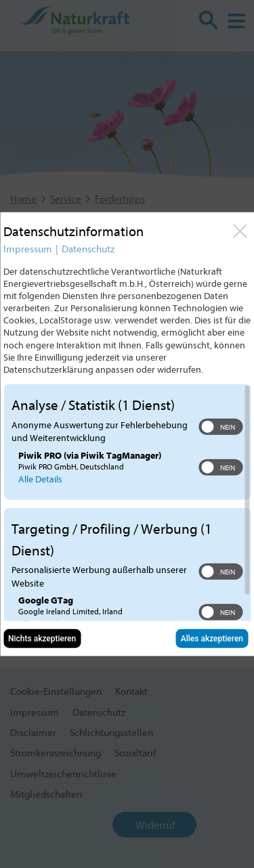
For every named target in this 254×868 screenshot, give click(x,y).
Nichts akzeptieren (42, 639)
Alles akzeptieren (212, 639)
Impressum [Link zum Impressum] (28, 249)
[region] (127, 503)
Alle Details (40, 479)
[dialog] (127, 434)
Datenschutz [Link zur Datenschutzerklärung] (88, 249)
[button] (207, 426)
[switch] (220, 426)
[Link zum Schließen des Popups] (240, 231)
